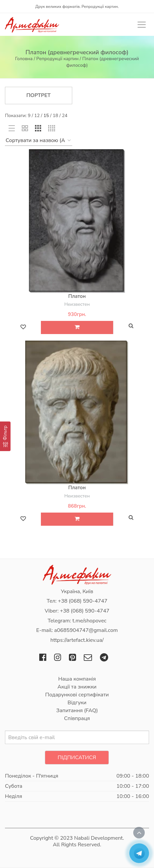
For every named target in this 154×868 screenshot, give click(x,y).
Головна (24, 59)
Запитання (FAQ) (77, 711)
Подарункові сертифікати (77, 695)
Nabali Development (99, 838)
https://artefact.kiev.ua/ (77, 640)
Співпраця (77, 718)
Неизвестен (77, 304)
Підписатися (77, 758)
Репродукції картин (57, 59)
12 (37, 116)
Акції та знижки (77, 687)
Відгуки (77, 703)
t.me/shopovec (89, 621)
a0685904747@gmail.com (86, 630)
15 (46, 116)
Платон (77, 296)
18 (56, 116)
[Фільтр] (5, 436)
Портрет (39, 95)
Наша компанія (77, 679)
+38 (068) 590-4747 (83, 601)
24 (65, 116)
